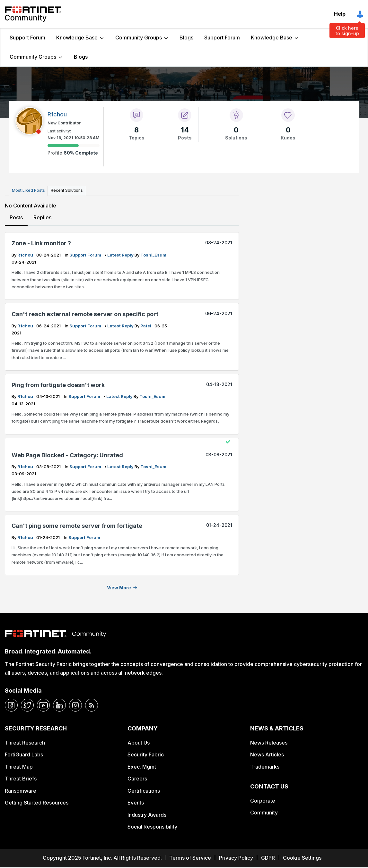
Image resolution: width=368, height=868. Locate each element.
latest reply (121, 254)
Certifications (144, 790)
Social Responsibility (152, 826)
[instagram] (75, 704)
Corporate (263, 800)
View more (119, 587)
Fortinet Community (33, 14)
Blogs (186, 38)
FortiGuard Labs (24, 754)
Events (136, 802)
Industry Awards (147, 814)
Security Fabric (146, 754)
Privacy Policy (236, 857)
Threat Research (25, 742)
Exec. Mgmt (142, 766)
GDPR (268, 857)
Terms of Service (190, 857)
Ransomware (21, 790)
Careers (137, 778)
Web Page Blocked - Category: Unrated (67, 454)
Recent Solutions (65, 190)
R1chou (26, 254)
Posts (16, 217)
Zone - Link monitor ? (41, 243)
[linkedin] (59, 704)
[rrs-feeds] (92, 704)
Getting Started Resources (37, 802)
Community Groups (139, 38)
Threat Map (19, 766)
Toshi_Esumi (154, 254)
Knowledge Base (77, 38)
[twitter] (27, 704)
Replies (42, 217)
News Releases (269, 742)
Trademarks (265, 766)
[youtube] (43, 704)
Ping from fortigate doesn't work (58, 384)
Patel (146, 325)
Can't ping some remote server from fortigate (77, 525)
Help (340, 14)
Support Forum (27, 38)
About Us (139, 742)
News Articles (267, 754)
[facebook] (11, 704)
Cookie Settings (302, 857)
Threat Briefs (21, 778)
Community (264, 812)
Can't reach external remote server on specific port (85, 313)
